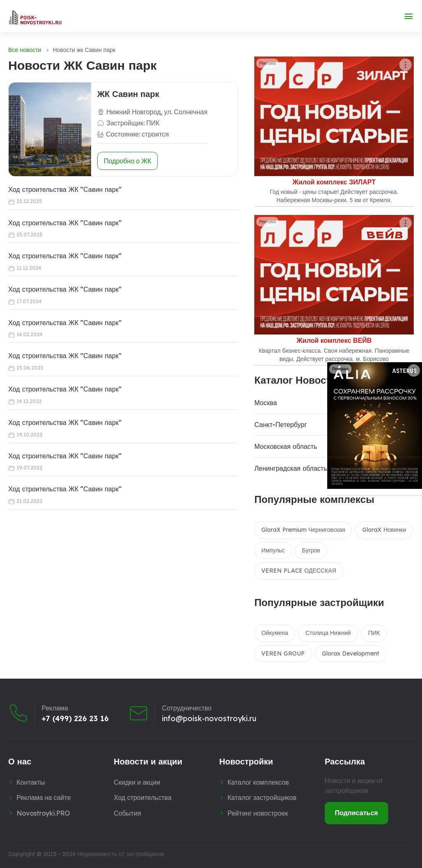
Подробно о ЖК (128, 161)
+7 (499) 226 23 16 (75, 719)
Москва (266, 403)
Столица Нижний (328, 633)
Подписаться (357, 813)
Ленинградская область (291, 468)
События (127, 813)
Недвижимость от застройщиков (121, 854)
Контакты (31, 782)
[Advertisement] (105, 530)
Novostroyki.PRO (43, 813)
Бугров (311, 550)
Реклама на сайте (44, 797)
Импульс (273, 550)
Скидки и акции (137, 782)
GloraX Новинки (384, 530)
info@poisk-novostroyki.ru (209, 719)
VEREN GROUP (283, 653)
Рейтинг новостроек (258, 813)
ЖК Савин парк (128, 94)
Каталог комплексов (258, 782)
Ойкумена (275, 633)
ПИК (374, 633)
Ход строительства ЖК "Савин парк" (65, 189)
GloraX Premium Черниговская (303, 530)
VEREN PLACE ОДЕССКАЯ (299, 571)
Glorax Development (350, 653)
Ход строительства (143, 797)
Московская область (286, 446)
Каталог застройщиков (262, 797)
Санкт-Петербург (280, 425)
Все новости (25, 50)
